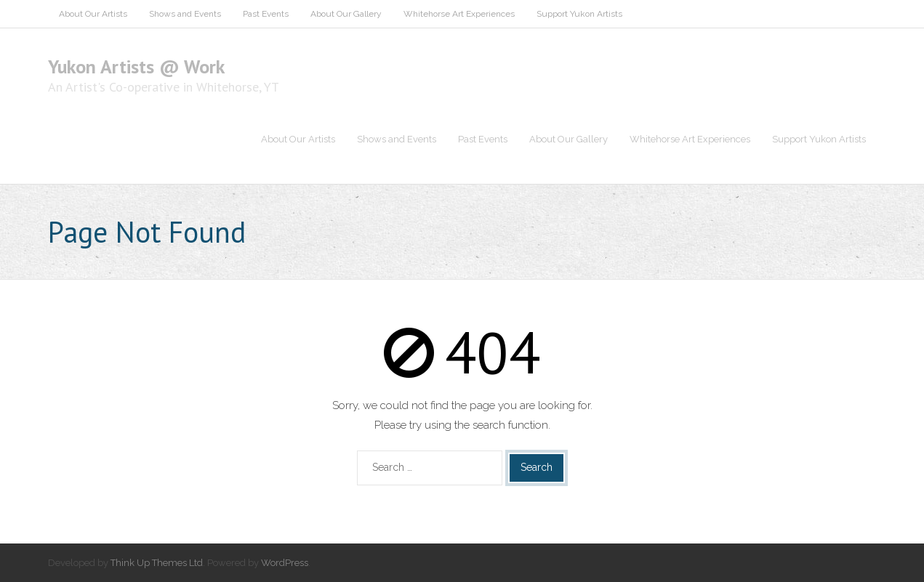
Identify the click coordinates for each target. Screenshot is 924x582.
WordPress (285, 563)
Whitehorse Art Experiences (459, 14)
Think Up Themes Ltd (157, 563)
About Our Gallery (346, 14)
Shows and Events (185, 14)
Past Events (266, 14)
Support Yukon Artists (579, 14)
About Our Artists (93, 14)
